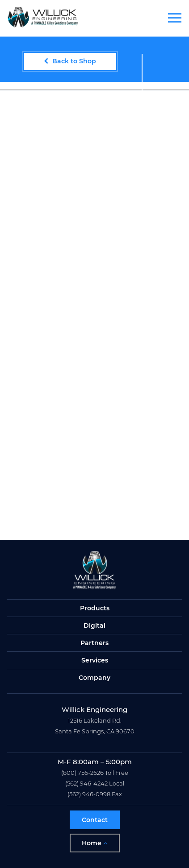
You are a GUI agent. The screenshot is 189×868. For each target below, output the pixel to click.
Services (95, 660)
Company (94, 678)
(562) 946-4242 (86, 783)
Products (95, 608)
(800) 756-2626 (82, 773)
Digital (94, 625)
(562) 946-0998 (89, 794)
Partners (94, 643)
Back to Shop (70, 61)
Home (94, 843)
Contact (95, 820)
